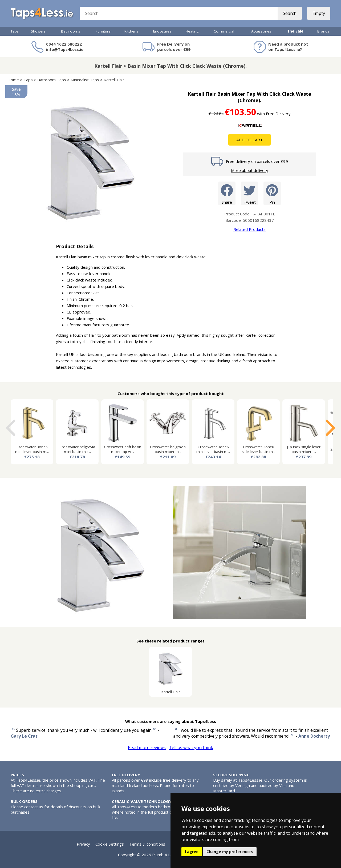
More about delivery (250, 170)
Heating (192, 31)
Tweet (249, 193)
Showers (38, 31)
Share (227, 193)
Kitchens (131, 31)
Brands (323, 31)
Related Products (249, 229)
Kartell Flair (114, 80)
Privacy (83, 844)
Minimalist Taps (85, 80)
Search (290, 13)
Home (13, 80)
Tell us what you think (191, 748)
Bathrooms (71, 31)
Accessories (261, 31)
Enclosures (162, 31)
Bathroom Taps (52, 80)
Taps (15, 31)
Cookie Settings (110, 844)
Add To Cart (249, 140)
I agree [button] (192, 852)
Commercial (224, 31)
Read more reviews (147, 748)
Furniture (103, 31)
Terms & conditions (147, 844)
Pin (272, 193)
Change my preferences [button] (230, 852)
